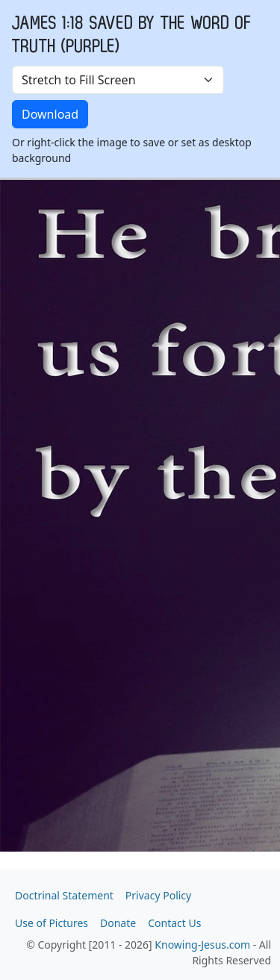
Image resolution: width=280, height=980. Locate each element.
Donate (118, 923)
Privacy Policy (158, 895)
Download (50, 114)
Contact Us (174, 923)
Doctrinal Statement (64, 895)
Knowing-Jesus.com (202, 945)
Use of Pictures (52, 923)
